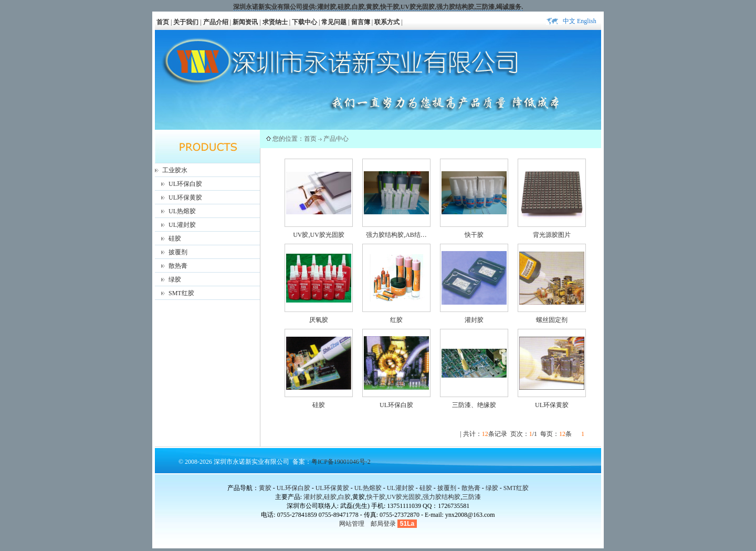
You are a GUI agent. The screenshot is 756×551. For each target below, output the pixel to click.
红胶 (396, 320)
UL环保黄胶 (185, 197)
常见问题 (334, 22)
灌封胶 (327, 7)
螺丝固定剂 (552, 320)
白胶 (358, 7)
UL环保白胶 (185, 184)
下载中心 (304, 22)
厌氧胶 (319, 320)
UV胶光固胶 (418, 7)
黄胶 (265, 488)
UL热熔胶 (182, 211)
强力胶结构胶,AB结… (396, 235)
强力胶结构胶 (455, 7)
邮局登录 (383, 524)
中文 (569, 21)
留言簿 (361, 22)
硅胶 (344, 7)
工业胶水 (175, 170)
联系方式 (387, 22)
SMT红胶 (181, 293)
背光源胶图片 (552, 235)
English (587, 21)
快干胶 (390, 7)
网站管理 (352, 524)
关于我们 (186, 22)
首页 (163, 22)
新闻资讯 (245, 22)
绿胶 (175, 279)
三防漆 (485, 7)
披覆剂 (178, 252)
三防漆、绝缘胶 (474, 405)
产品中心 (336, 139)
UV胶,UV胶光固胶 (319, 235)
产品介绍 (216, 22)
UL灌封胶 (182, 225)
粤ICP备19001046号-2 (341, 462)
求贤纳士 (275, 22)
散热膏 (178, 266)
